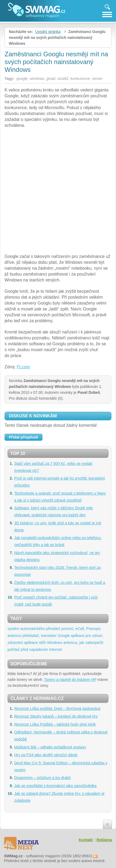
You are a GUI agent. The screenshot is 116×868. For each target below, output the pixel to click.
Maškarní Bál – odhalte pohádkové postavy (50, 747)
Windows (55, 643)
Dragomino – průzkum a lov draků (42, 778)
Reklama (104, 840)
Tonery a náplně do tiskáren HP (70, 680)
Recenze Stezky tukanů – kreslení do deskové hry (56, 716)
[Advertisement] (58, 192)
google (22, 79)
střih (42, 643)
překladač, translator (40, 636)
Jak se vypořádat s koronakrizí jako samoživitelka (55, 786)
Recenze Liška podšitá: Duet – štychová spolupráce (57, 709)
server (97, 79)
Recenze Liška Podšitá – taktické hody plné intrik (55, 724)
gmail (51, 79)
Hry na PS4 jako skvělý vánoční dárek (46, 755)
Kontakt (86, 840)
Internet (55, 650)
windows (37, 79)
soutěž (63, 79)
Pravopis (93, 629)
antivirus (15, 636)
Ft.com (23, 367)
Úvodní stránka (48, 32)
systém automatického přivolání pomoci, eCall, (46, 629)
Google (64, 636)
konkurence (80, 79)
